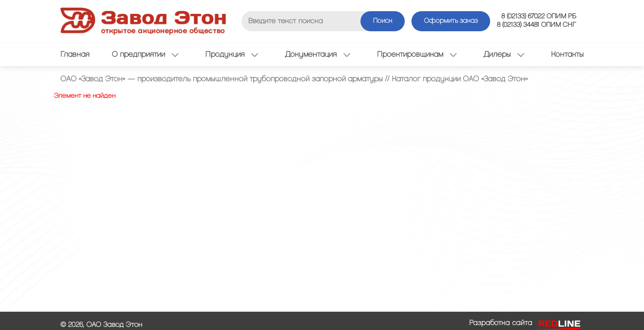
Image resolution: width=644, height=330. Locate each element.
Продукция (232, 54)
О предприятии (145, 54)
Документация (318, 54)
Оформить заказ (451, 21)
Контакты (567, 54)
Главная (75, 54)
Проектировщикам (417, 54)
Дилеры (504, 54)
